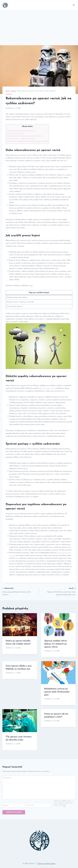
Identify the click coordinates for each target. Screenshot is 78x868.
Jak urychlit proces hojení (15, 133)
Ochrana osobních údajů (46, 864)
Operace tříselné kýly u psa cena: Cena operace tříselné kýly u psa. (58, 591)
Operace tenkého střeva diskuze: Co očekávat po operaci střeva (56, 644)
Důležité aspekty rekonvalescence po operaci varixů (24, 136)
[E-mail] (39, 805)
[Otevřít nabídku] (74, 5)
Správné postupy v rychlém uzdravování (21, 139)
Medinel (10, 108)
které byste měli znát (47, 388)
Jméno (6, 805)
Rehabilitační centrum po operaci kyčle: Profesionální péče (57, 692)
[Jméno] (14, 805)
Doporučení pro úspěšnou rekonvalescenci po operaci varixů (27, 141)
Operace (9, 94)
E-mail (31, 805)
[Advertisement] (39, 25)
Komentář (8, 778)
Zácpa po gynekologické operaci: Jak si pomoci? (20, 591)
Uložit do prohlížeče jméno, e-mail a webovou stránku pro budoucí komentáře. (63, 803)
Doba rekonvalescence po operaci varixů (21, 131)
